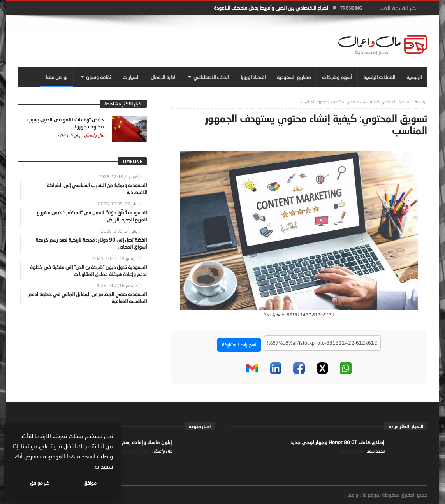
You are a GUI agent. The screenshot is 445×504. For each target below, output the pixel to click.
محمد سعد (375, 451)
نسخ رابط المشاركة (239, 345)
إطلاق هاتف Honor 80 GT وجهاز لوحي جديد (338, 442)
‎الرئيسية (421, 101)
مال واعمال (93, 135)
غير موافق (39, 483)
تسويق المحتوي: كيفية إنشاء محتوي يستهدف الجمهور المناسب (355, 101)
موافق (90, 483)
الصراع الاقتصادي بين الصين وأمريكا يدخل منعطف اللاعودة (272, 8)
